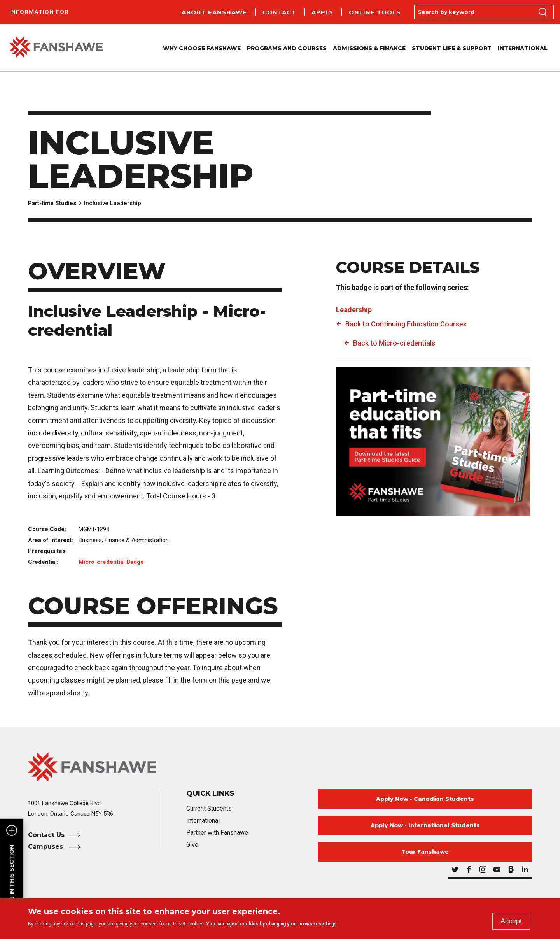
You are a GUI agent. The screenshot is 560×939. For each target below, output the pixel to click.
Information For (39, 12)
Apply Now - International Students (425, 825)
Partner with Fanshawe (217, 833)
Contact (279, 12)
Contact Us (46, 835)
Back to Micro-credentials (394, 343)
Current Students (209, 808)
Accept (511, 921)
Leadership (354, 310)
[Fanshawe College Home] (280, 767)
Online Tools (375, 12)
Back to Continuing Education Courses (406, 324)
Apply (322, 12)
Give (192, 845)
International (523, 48)
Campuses (46, 847)
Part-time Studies (52, 203)
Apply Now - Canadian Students (425, 799)
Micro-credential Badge (111, 562)
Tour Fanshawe (425, 852)
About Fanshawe (214, 12)
